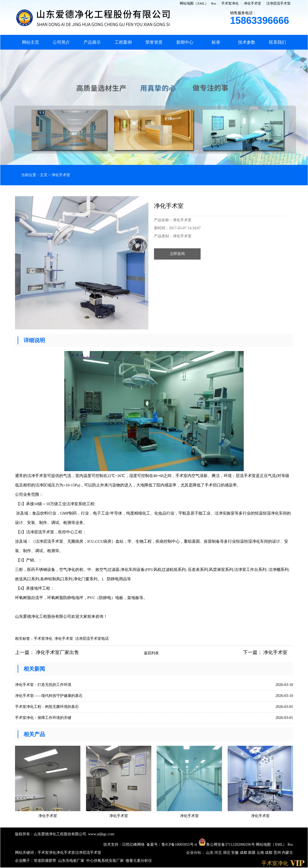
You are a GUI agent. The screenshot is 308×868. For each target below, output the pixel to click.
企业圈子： (24, 861)
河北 (219, 853)
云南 (261, 853)
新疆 (252, 853)
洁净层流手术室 (278, 3)
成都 (244, 853)
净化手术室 (252, 3)
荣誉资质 (154, 42)
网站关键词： (26, 853)
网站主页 (31, 42)
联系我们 (277, 42)
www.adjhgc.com (101, 834)
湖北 (227, 853)
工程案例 (123, 42)
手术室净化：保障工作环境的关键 (43, 718)
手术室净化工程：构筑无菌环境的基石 (47, 707)
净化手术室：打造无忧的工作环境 (43, 685)
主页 (44, 175)
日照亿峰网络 (133, 845)
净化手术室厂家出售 (57, 652)
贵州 (278, 853)
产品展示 (92, 42)
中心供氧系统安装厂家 (105, 861)
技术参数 (247, 42)
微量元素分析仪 (139, 861)
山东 (210, 853)
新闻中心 (185, 42)
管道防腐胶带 (45, 861)
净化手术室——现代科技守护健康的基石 (49, 696)
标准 (216, 42)
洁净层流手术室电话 (92, 639)
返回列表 (151, 653)
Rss (214, 3)
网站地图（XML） (194, 3)
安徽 (235, 853)
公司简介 (61, 42)
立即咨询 (177, 254)
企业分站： (196, 853)
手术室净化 (230, 3)
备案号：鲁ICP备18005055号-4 (172, 845)
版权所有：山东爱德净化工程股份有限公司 (51, 834)
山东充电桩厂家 (71, 861)
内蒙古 (287, 853)
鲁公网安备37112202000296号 (227, 845)
